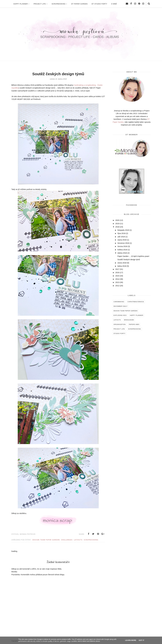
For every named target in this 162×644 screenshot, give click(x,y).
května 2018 (122, 250)
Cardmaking (119, 302)
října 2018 (121, 233)
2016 (117, 273)
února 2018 (122, 263)
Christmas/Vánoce (136, 302)
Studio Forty (119, 333)
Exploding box (120, 315)
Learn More (131, 640)
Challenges (67, 540)
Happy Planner (136, 315)
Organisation (120, 324)
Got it (141, 640)
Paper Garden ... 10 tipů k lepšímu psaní (133, 256)
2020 (117, 220)
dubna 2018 (122, 253)
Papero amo (134, 324)
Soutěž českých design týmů (129, 260)
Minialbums (129, 320)
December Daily (120, 306)
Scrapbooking (91, 540)
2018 (117, 227)
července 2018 (123, 243)
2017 (117, 269)
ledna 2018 (122, 266)
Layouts (78, 540)
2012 (117, 286)
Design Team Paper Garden (46, 540)
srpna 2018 (122, 240)
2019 (117, 224)
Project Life (119, 329)
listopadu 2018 (123, 230)
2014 (117, 279)
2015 (117, 276)
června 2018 (122, 246)
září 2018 (121, 237)
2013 (117, 282)
